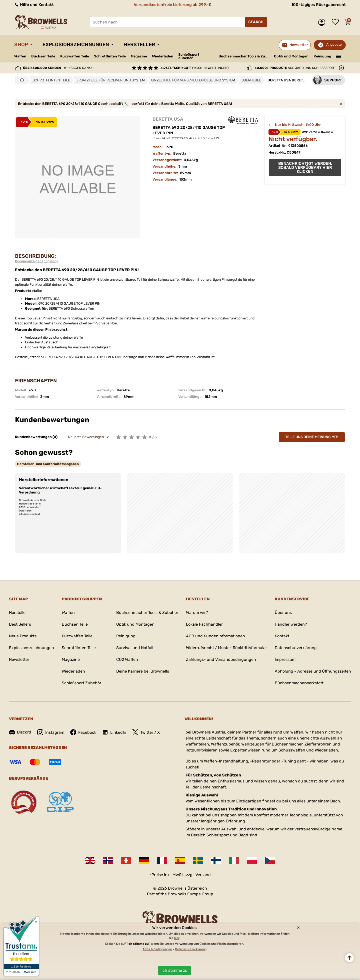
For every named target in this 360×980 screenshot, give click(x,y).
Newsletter (19, 659)
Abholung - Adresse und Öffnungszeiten (313, 671)
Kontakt (282, 636)
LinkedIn (114, 732)
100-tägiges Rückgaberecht (318, 5)
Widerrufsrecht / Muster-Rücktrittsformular (226, 648)
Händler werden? (291, 624)
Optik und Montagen (291, 56)
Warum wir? (197, 612)
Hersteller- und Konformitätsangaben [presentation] (48, 464)
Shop (21, 44)
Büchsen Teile (43, 56)
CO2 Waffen (127, 659)
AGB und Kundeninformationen (215, 636)
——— (339, 56)
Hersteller (139, 44)
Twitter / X (146, 732)
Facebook (83, 732)
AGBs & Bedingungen (157, 949)
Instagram (51, 732)
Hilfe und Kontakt (34, 5)
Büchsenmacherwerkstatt (299, 683)
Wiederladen (163, 56)
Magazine (139, 56)
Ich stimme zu (174, 970)
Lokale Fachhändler (204, 624)
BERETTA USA (168, 119)
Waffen (20, 56)
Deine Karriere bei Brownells (143, 671)
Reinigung (322, 56)
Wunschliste (336, 22)
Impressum (285, 659)
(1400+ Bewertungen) (194, 68)
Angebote (334, 45)
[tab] (48, 464)
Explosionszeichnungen (76, 44)
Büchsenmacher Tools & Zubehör (244, 56)
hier (177, 938)
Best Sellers (20, 624)
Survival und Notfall (135, 648)
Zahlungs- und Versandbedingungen (221, 659)
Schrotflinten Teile (110, 56)
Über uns (283, 612)
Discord (20, 732)
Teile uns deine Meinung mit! (312, 437)
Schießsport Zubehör (189, 56)
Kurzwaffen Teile (75, 56)
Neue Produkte (23, 636)
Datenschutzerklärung (296, 648)
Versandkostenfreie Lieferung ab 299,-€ (173, 5)
